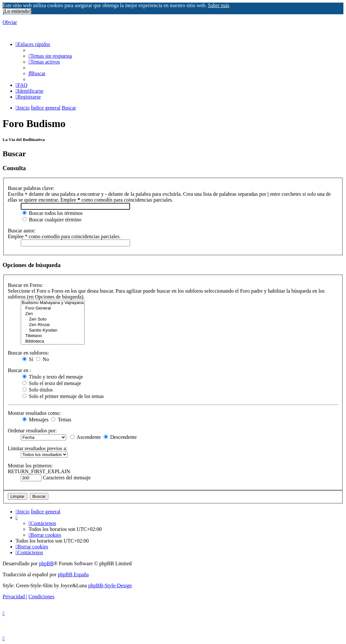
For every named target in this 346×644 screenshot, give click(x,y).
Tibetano (53, 336)
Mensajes (35, 420)
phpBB (46, 563)
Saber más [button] (219, 5)
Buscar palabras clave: (31, 188)
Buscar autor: (22, 231)
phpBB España (73, 574)
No (42, 359)
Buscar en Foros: (25, 285)
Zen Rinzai (53, 325)
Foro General (53, 308)
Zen (53, 314)
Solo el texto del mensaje (52, 383)
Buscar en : (19, 370)
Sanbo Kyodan (53, 330)
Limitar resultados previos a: (38, 448)
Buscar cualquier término (52, 220)
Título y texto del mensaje (53, 377)
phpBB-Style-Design (110, 585)
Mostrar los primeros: (30, 466)
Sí (28, 359)
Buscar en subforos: (28, 353)
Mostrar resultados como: (34, 413)
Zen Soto (53, 319)
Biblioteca (53, 341)
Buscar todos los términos (53, 213)
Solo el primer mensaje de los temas (63, 396)
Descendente (120, 437)
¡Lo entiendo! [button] (17, 11)
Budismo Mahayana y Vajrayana (53, 303)
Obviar (10, 22)
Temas (61, 420)
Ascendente (86, 437)
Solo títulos (37, 390)
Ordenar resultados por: (32, 431)
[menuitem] (50, 56)
